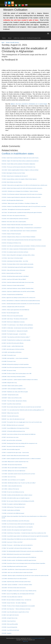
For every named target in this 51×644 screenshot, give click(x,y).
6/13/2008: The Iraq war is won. (9, 361)
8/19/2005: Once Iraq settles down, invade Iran (12, 597)
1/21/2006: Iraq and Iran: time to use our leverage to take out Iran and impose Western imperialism (23, 563)
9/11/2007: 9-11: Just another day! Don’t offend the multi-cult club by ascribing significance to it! (23, 410)
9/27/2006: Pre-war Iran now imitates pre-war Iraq (13, 492)
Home (4, 38)
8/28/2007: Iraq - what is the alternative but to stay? (13, 419)
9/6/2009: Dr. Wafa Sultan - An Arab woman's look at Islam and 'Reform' (17, 328)
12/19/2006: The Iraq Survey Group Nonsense (12, 465)
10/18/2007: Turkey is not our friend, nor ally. (12, 398)
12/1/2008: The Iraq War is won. (9, 355)
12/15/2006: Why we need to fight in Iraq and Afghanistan (14, 468)
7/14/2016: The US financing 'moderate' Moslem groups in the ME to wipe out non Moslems (22, 194)
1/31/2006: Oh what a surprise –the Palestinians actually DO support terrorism (19, 560)
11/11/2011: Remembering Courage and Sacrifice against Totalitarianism (18, 267)
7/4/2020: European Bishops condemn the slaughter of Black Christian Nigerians (19, 179)
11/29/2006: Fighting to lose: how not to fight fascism (13, 471)
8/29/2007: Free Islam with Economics (10, 416)
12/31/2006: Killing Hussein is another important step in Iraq (15, 462)
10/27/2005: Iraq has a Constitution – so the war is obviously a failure (17, 585)
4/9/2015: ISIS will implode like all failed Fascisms (12, 200)
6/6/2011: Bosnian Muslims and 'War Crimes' (12, 273)
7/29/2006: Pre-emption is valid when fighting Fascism (14, 504)
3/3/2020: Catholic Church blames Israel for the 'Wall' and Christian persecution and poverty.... (22, 188)
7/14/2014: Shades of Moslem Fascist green (11, 234)
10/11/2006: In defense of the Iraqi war (10, 489)
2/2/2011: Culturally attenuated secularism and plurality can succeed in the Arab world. (21, 304)
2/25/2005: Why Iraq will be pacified (10, 624)
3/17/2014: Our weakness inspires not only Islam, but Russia (15, 252)
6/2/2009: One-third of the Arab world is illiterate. (13, 343)
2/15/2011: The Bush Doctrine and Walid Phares (12, 295)
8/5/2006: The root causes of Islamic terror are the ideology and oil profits (18, 501)
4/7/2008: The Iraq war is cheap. (9, 370)
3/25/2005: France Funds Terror (9, 621)
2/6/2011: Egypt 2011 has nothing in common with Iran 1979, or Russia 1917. (19, 298)
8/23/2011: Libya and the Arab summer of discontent (13, 270)
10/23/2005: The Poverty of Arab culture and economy (14, 588)
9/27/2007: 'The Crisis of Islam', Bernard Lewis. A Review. (14, 401)
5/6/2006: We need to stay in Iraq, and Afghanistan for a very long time (17, 527)
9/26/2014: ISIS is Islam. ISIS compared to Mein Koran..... (14, 216)
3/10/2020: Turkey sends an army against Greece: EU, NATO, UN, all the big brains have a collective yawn (24, 185)
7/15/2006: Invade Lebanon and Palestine (11, 510)
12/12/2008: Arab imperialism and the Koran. (12, 352)
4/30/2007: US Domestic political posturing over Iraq (13, 431)
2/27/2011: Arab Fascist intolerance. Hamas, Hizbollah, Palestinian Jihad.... (18, 288)
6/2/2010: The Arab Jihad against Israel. (10, 313)
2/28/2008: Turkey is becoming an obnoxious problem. (14, 377)
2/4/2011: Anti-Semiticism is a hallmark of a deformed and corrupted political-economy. (21, 301)
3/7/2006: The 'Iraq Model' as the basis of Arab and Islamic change (16, 548)
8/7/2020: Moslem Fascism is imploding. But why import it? (15, 176)
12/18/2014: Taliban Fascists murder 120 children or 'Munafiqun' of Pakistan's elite (20, 203)
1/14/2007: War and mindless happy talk (11, 449)
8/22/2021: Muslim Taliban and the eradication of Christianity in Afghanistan (18, 164)
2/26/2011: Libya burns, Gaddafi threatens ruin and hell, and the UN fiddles (18, 292)
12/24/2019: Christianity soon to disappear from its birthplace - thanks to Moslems (20, 191)
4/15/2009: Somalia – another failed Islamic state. (13, 346)
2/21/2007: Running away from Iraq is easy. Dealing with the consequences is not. (20, 443)
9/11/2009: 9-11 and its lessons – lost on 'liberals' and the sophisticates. (17, 325)
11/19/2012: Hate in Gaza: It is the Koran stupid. (12, 258)
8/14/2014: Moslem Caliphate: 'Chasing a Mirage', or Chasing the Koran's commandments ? (22, 228)
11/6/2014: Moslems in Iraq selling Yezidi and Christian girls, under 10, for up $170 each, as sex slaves (24, 206)
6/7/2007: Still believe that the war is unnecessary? (13, 425)
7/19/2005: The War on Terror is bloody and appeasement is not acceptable (18, 606)
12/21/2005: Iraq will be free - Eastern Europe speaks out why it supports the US (19, 569)
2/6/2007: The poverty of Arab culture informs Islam (13, 446)
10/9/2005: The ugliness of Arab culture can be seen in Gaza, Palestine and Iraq (19, 591)
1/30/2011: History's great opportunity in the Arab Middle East (15, 310)
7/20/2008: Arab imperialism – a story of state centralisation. (15, 358)
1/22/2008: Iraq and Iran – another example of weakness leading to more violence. (20, 380)
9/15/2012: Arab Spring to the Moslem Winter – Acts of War (15, 261)
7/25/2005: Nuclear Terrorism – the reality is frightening (14, 603)
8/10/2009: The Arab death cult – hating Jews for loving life (15, 331)
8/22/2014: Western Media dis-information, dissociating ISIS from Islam (17, 225)
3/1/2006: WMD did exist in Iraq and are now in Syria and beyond (16, 554)
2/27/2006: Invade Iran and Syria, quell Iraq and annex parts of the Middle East (19, 557)
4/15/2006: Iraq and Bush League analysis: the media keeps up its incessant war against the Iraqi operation (25, 536)
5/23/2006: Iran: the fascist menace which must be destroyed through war (18, 524)
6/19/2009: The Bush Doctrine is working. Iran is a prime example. (16, 340)
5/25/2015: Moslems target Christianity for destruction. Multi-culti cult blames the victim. (21, 197)
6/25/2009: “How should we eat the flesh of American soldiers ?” (16, 337)
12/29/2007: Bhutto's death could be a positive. (12, 386)
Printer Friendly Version (13, 43)
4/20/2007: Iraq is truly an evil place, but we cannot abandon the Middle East (19, 434)
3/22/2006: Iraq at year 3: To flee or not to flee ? (12, 542)
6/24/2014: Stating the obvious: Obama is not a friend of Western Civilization (18, 237)
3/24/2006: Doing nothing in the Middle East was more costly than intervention (19, 539)
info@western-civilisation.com (38, 638)
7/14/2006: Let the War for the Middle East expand (13, 513)
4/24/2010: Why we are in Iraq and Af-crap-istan (12, 316)
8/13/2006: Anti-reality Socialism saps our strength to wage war (16, 498)
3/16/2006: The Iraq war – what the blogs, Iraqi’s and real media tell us (17, 545)
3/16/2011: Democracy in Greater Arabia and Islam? (13, 285)
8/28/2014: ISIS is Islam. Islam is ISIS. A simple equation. (14, 222)
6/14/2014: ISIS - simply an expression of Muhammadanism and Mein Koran (18, 249)
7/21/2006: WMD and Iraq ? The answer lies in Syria (13, 507)
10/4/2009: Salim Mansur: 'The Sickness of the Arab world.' (15, 319)
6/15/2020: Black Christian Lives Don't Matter (12, 182)
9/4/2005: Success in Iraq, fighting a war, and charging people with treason (18, 594)
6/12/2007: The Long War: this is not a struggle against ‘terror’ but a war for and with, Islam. (22, 422)
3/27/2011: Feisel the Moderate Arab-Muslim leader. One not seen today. (18, 282)
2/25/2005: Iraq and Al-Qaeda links (9, 627)
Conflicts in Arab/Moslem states (18, 154)
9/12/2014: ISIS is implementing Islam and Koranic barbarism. (15, 219)
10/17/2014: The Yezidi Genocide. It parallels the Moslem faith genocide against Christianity (22, 213)
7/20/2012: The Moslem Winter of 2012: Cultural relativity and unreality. (18, 264)
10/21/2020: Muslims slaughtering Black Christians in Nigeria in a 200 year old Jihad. (20, 170)
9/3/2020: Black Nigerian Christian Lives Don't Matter (13, 173)
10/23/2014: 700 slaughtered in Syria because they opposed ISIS (16, 209)
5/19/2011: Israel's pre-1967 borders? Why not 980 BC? (14, 279)
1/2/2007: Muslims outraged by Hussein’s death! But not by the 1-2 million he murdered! (21, 459)
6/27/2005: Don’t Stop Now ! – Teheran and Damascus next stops (16, 609)
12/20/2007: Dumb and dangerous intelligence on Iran (14, 389)
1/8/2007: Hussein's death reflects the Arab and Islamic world (15, 456)
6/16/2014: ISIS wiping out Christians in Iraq (11, 243)
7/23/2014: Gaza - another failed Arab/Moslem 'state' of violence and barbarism (19, 231)
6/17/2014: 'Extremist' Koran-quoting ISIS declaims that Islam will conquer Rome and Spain (22, 240)
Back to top (25, 641)
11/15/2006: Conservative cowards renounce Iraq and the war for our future (18, 474)
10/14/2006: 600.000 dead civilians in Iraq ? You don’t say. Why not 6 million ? (19, 483)
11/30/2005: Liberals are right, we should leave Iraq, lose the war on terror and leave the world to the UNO (25, 576)
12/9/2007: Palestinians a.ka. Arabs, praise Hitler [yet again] (15, 392)
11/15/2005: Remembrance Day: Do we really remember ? (14, 579)
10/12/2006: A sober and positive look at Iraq (12, 486)
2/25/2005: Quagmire (7, 633)
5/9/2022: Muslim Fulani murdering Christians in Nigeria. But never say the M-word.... (20, 158)
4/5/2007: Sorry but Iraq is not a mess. (10, 437)
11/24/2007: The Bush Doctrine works (10, 395)
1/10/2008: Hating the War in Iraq (9, 383)
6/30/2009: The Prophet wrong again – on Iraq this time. (14, 334)
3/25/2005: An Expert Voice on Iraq (9, 618)
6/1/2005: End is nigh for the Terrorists (10, 615)
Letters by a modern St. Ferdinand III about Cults (27, 38)
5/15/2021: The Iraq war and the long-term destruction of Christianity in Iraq (18, 167)
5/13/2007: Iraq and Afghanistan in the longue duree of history (15, 428)
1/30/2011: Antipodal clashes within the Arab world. (13, 307)
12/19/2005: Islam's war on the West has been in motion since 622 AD (17, 572)
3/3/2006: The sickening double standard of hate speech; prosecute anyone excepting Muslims (22, 551)
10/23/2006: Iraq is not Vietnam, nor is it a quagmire (13, 480)
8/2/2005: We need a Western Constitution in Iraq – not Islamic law (16, 600)
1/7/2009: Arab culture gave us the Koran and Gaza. (13, 349)
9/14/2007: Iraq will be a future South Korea (11, 404)
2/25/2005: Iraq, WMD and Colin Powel (10, 630)
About (10, 38)
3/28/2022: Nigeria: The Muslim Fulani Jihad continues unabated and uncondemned (20, 161)
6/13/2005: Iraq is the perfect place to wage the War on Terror (15, 612)
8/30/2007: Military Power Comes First (10, 413)
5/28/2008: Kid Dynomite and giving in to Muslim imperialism (15, 364)
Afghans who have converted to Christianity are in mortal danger (29, 104)
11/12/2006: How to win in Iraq (9, 477)
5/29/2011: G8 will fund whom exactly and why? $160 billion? (15, 276)
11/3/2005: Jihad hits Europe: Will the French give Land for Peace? (16, 582)
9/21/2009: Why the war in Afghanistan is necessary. (13, 322)
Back (3, 43)
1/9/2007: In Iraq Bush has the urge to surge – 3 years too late (15, 453)
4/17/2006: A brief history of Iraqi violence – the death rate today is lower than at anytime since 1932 (24, 533)
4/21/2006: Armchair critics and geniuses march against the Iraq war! (17, 530)
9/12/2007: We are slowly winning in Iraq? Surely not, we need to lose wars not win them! (21, 407)
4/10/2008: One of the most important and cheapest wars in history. (17, 367)
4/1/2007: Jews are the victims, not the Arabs (12, 440)
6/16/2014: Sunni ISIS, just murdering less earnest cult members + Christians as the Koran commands (24, 246)
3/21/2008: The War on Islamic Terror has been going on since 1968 (16, 374)
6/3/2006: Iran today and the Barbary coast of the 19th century (15, 521)
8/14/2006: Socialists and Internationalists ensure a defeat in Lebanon (17, 495)
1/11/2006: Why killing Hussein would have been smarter (14, 566)
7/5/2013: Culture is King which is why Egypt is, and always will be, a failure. (18, 255)
